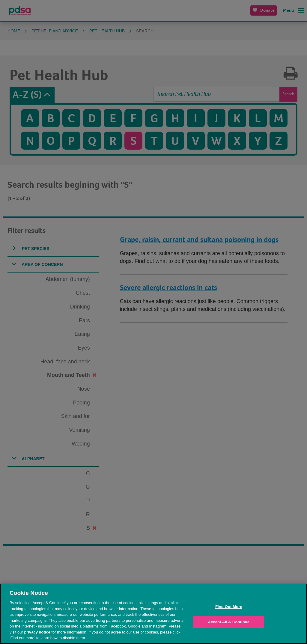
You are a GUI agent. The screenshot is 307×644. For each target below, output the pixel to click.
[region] (153, 614)
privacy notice (37, 632)
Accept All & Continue (229, 622)
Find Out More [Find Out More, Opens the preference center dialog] (229, 607)
